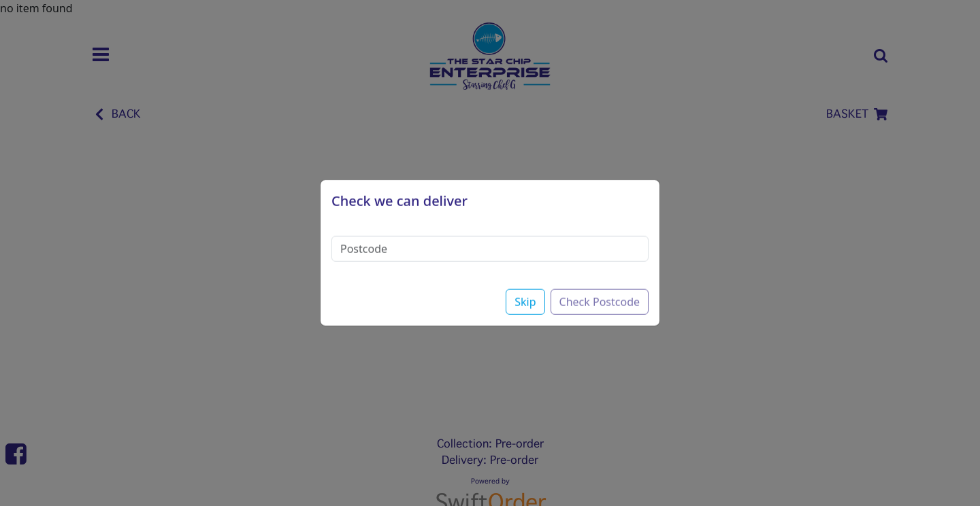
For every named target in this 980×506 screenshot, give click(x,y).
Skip (525, 291)
